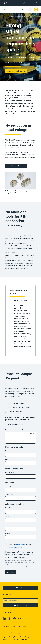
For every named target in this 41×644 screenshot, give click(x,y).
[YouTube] (20, 618)
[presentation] (23, 3)
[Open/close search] (23, 9)
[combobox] (19, 537)
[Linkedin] (5, 618)
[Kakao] (15, 618)
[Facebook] (10, 618)
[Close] (36, 3)
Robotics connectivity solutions (16, 17)
